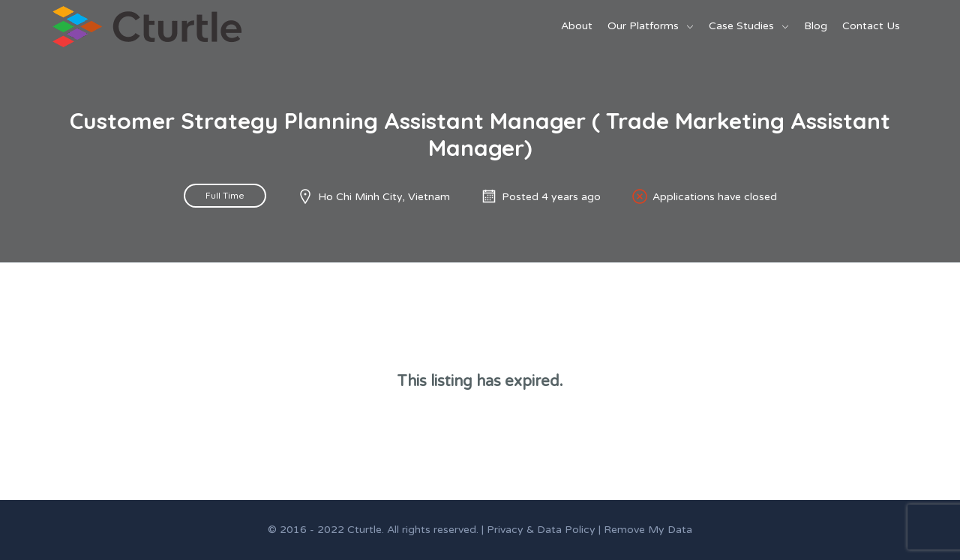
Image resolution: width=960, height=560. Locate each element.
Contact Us (871, 26)
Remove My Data (648, 530)
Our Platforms (643, 26)
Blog (816, 26)
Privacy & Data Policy (541, 530)
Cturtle (364, 530)
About (577, 26)
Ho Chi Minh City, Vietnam (384, 197)
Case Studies (741, 26)
